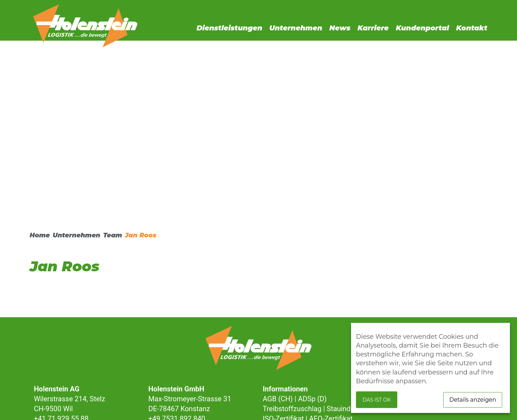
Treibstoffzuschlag (292, 409)
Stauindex (342, 409)
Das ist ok (377, 400)
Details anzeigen (473, 400)
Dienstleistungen (229, 28)
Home (40, 235)
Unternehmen (296, 28)
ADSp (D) (312, 399)
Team (113, 235)
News (340, 28)
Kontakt (472, 28)
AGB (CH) (278, 399)
